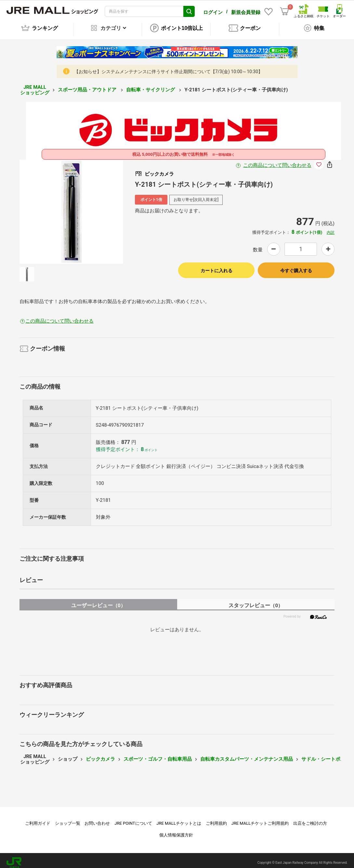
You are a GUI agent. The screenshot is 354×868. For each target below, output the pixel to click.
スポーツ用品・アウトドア (88, 85)
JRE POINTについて (133, 819)
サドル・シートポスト (326, 754)
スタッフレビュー (256, 601)
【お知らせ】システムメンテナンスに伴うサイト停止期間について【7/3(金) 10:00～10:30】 (168, 67)
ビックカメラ (100, 754)
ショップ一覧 (68, 819)
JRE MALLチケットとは (179, 819)
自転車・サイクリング (151, 85)
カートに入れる (216, 266)
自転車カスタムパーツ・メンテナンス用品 (247, 754)
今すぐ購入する (296, 266)
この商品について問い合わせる (277, 161)
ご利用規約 (216, 819)
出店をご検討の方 (310, 819)
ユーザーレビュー (98, 601)
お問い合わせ (97, 819)
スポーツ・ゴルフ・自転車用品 (158, 754)
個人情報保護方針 (176, 830)
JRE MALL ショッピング (35, 85)
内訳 (331, 228)
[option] (72, 207)
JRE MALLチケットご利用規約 (260, 819)
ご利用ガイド (38, 819)
